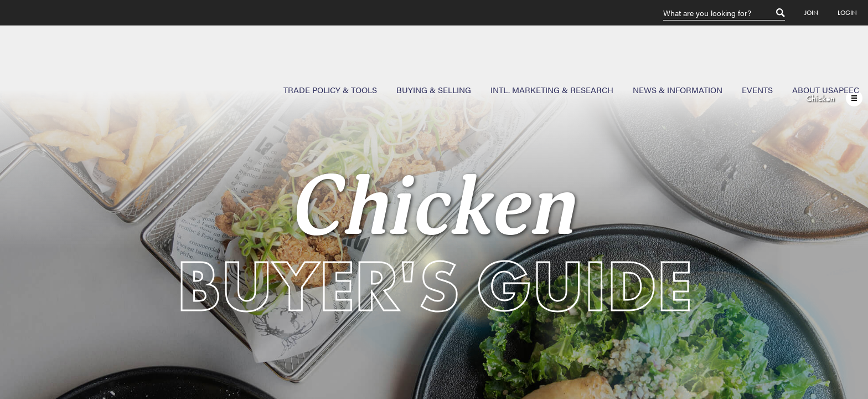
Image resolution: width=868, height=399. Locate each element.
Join (811, 13)
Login (847, 13)
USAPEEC (44, 66)
